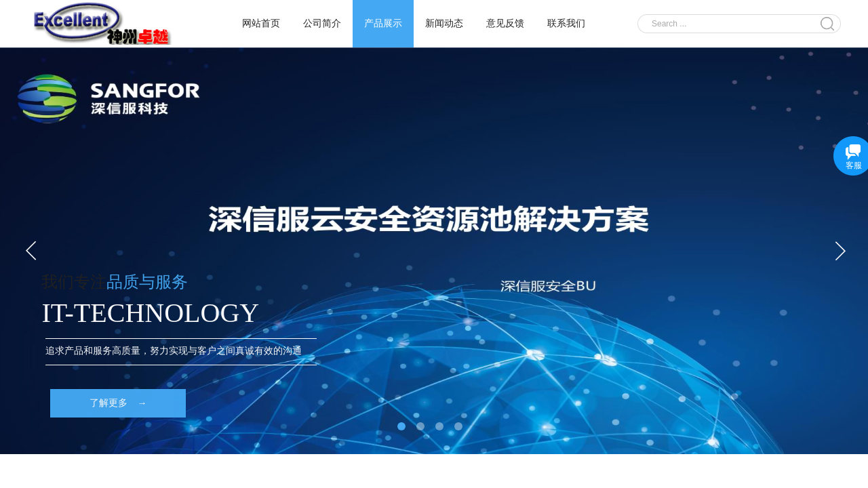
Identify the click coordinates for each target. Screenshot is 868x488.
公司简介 (322, 23)
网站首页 (261, 23)
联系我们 (566, 23)
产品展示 (383, 23)
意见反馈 (505, 23)
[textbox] (730, 24)
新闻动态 (444, 23)
